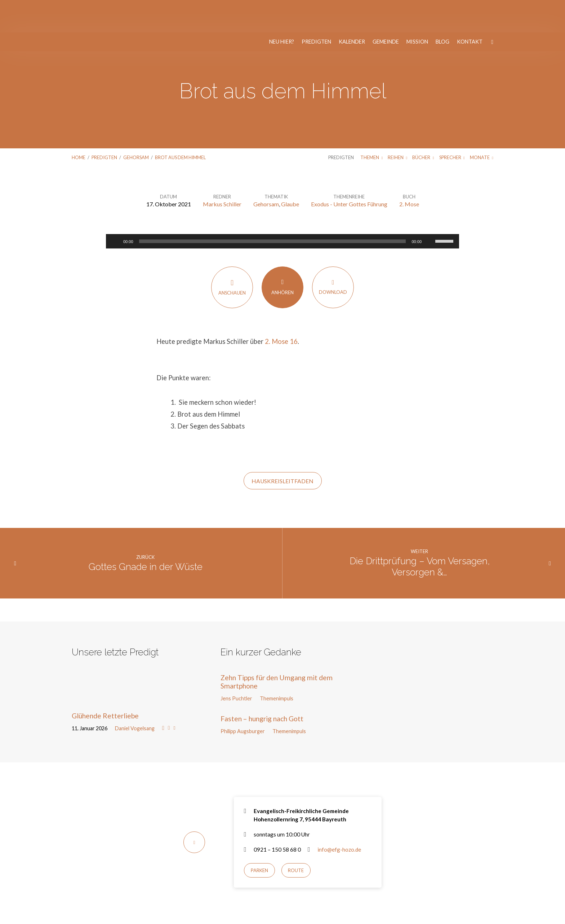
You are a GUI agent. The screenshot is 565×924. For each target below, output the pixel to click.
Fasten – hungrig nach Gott (262, 686)
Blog (442, 9)
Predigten (316, 9)
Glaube (290, 172)
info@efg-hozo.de (339, 817)
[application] (282, 209)
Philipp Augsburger (243, 699)
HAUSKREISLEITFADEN (282, 449)
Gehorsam (136, 125)
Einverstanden (254, 914)
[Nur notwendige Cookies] (556, 906)
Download (333, 254)
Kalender (352, 9)
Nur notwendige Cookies (304, 914)
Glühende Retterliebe (105, 683)
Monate (482, 125)
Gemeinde (386, 9)
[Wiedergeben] (115, 209)
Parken (259, 838)
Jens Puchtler (236, 666)
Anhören (282, 254)
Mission (417, 9)
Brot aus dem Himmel (180, 125)
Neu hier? (282, 9)
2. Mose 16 (281, 309)
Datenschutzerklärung (314, 903)
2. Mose (409, 172)
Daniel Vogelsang (135, 696)
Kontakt (470, 9)
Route (296, 838)
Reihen (397, 125)
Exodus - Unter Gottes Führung (349, 172)
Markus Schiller (222, 172)
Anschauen (232, 255)
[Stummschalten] (430, 209)
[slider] (273, 209)
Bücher (423, 125)
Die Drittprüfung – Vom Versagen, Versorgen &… (420, 534)
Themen (372, 125)
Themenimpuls (277, 666)
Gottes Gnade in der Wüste (146, 534)
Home (79, 125)
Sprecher (452, 125)
